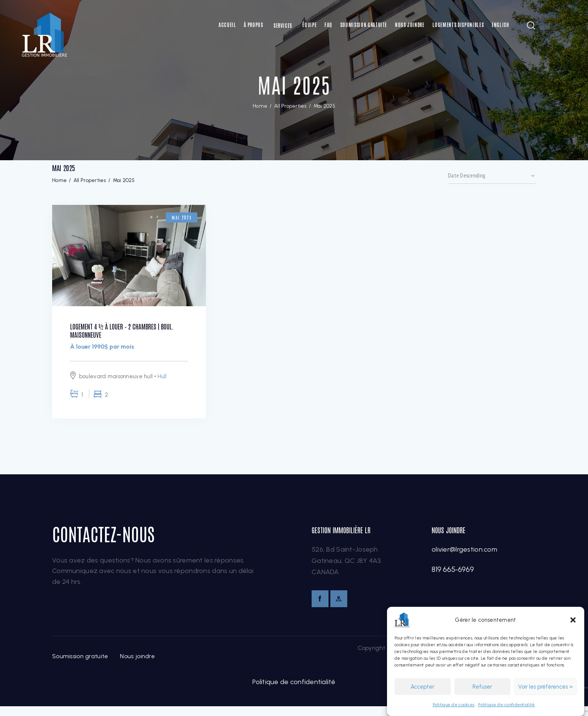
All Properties (290, 106)
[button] (573, 620)
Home (260, 106)
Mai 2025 (178, 217)
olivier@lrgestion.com (464, 558)
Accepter (422, 687)
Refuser (482, 687)
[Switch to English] (500, 25)
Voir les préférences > (545, 687)
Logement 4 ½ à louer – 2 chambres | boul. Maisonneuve (123, 335)
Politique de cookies (454, 705)
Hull (162, 385)
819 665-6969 (453, 578)
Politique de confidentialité (506, 705)
